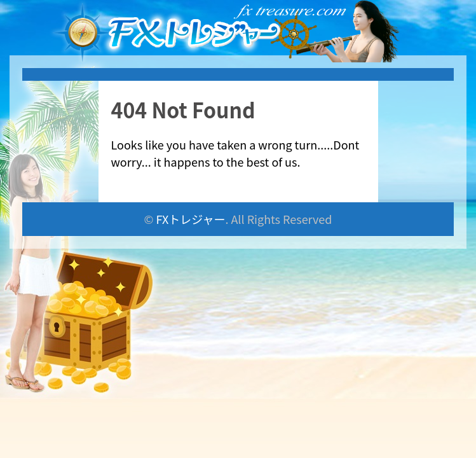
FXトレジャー (191, 219)
